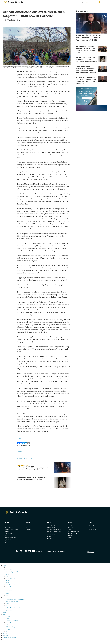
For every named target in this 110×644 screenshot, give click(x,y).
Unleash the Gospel (11, 629)
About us (71, 526)
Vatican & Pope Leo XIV (75, 2)
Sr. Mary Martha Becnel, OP (54, 535)
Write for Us (93, 530)
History (8, 595)
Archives (71, 530)
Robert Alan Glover (11, 24)
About (5, 616)
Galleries (29, 530)
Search (97, 2)
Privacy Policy (63, 553)
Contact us (71, 528)
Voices (5, 599)
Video (28, 526)
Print (20, 452)
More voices (9, 612)
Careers (71, 539)
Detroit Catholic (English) (10, 639)
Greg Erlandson (10, 608)
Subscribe (103, 2)
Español (83, 2)
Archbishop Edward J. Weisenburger (54, 527)
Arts (6, 536)
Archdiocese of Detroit (75, 532)
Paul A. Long (51, 537)
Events (58, 2)
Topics (5, 567)
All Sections (90, 2)
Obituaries (8, 541)
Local (54, 2)
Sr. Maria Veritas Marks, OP (54, 531)
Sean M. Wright (52, 539)
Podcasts (29, 528)
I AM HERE (9, 593)
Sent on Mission (10, 591)
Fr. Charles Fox (10, 606)
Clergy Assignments (11, 539)
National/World (65, 2)
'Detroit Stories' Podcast (12, 587)
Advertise (92, 528)
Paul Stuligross (52, 542)
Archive (5, 642)
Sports (7, 532)
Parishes (71, 536)
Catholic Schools (10, 534)
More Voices (51, 544)
